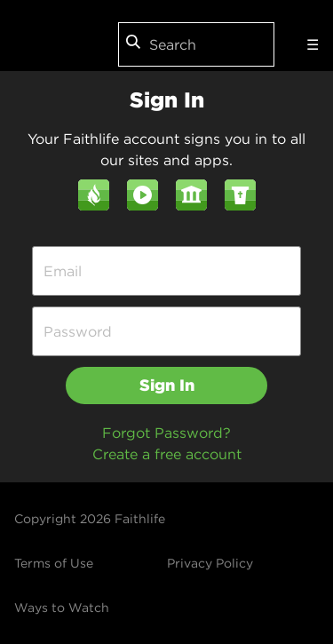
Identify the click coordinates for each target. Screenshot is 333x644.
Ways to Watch (62, 608)
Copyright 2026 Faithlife (90, 519)
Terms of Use (54, 563)
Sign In (167, 385)
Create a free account (167, 454)
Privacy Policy (210, 563)
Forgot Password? (166, 433)
